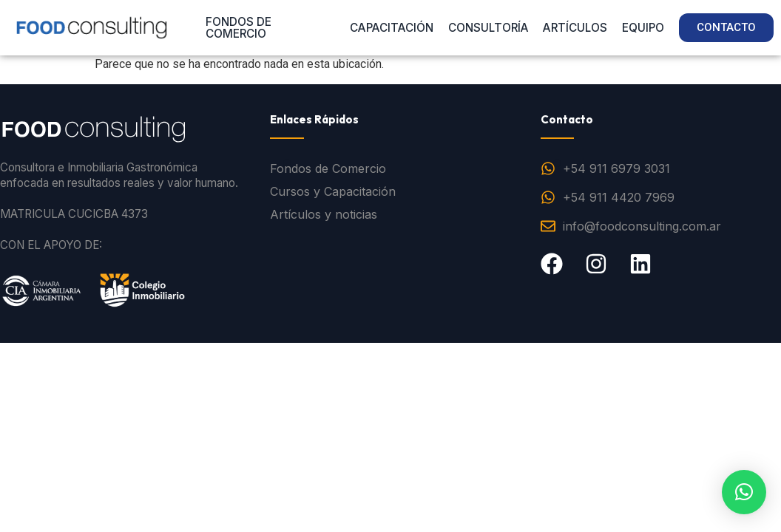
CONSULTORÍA (488, 28)
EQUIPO (643, 28)
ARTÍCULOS (575, 28)
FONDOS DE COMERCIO (239, 27)
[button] (744, 492)
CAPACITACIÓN (392, 28)
